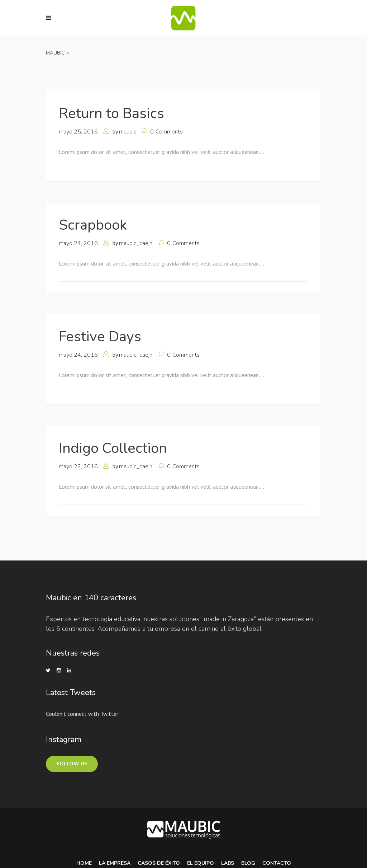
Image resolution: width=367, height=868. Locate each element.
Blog (248, 863)
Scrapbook (93, 225)
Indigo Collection (113, 448)
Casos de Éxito (159, 863)
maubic (128, 132)
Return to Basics (111, 113)
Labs (228, 863)
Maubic (55, 53)
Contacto (277, 863)
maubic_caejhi (136, 243)
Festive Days (100, 337)
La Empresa (115, 863)
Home (84, 863)
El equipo (201, 863)
